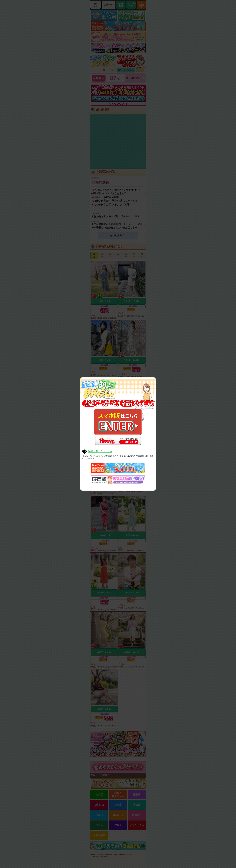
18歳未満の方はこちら (100, 451)
